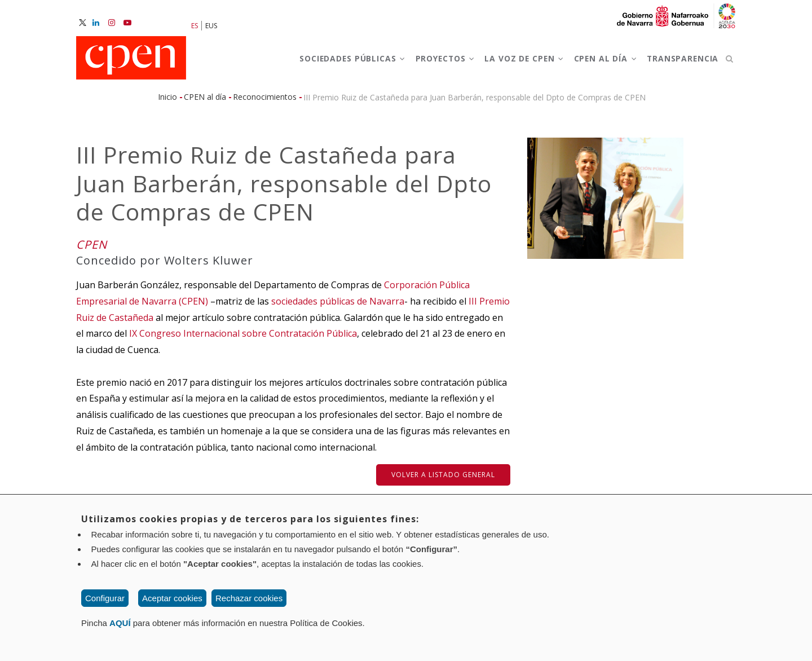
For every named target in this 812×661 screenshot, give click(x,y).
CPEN (92, 250)
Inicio (167, 102)
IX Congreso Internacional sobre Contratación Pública (243, 338)
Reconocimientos (265, 102)
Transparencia (681, 61)
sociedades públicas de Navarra (338, 306)
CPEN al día (600, 61)
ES (195, 26)
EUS (211, 26)
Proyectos (433, 61)
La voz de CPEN (516, 61)
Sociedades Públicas (336, 61)
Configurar (105, 598)
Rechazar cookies (249, 598)
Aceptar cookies (172, 598)
